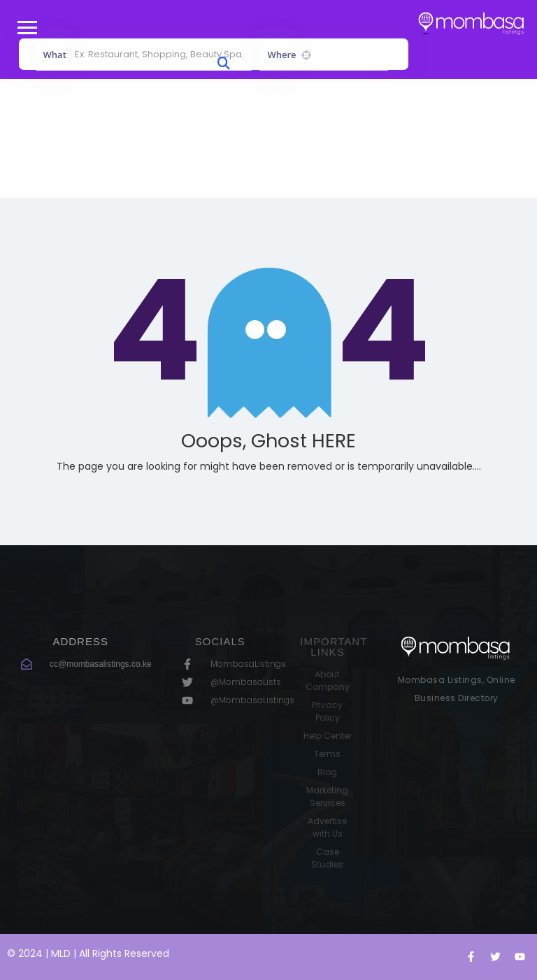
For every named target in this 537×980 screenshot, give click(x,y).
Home (237, 156)
